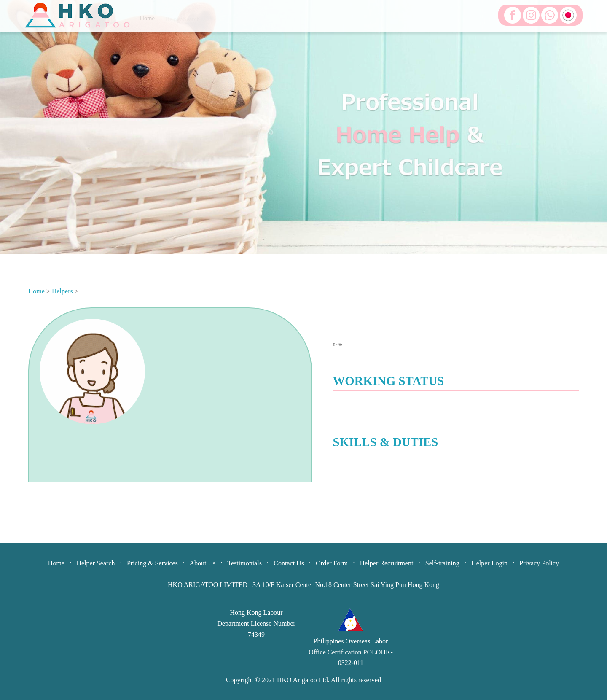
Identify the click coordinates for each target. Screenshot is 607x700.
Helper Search (95, 563)
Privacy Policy (539, 563)
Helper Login (489, 563)
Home (36, 291)
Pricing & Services (152, 563)
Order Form (332, 563)
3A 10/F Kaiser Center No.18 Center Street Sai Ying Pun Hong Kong (346, 585)
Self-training (442, 563)
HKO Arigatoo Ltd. (303, 680)
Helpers (62, 291)
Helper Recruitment (387, 563)
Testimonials (244, 563)
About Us (202, 563)
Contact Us (289, 563)
